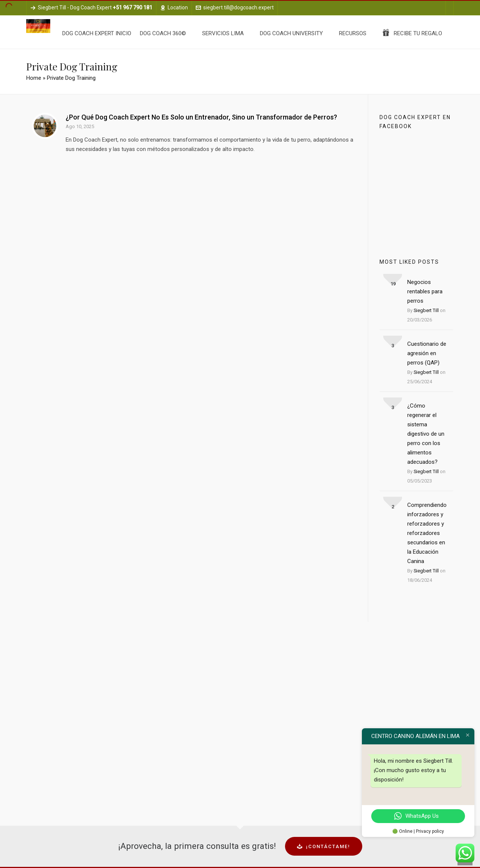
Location (174, 7)
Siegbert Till (426, 310)
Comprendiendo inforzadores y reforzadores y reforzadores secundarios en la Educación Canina (427, 533)
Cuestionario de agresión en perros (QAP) (427, 353)
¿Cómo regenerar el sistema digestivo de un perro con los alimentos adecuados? (426, 434)
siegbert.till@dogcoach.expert (235, 7)
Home (34, 78)
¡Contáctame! (324, 846)
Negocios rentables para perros (425, 291)
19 (393, 284)
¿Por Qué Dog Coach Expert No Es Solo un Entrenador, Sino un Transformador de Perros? (201, 117)
